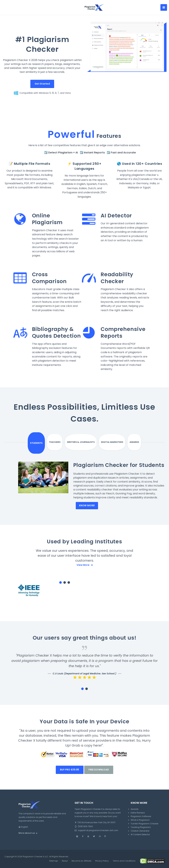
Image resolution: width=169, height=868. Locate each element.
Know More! (87, 512)
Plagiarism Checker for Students (106, 468)
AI (77, 153)
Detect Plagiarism (60, 153)
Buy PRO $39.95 (70, 777)
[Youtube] (88, 843)
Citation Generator (140, 838)
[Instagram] (77, 843)
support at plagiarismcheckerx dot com (96, 837)
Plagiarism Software (141, 823)
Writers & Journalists (87, 442)
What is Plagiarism (140, 827)
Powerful (71, 134)
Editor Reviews (138, 820)
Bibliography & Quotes (53, 332)
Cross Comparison (49, 278)
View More (83, 572)
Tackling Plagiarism (141, 834)
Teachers (68, 442)
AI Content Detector (140, 841)
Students (47, 442)
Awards (125, 442)
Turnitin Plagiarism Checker (144, 831)
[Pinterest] (105, 843)
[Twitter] (94, 843)
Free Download (99, 777)
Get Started (42, 84)
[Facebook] (83, 843)
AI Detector (116, 215)
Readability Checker (117, 278)
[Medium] (100, 843)
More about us (27, 840)
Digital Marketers (106, 442)
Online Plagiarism (47, 219)
